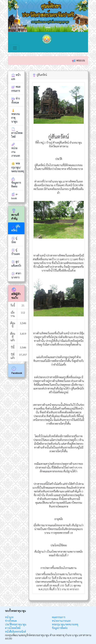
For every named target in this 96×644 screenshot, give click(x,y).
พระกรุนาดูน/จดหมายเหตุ (65, 624)
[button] (14, 16)
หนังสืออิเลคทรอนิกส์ (15, 632)
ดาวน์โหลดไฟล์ (13, 628)
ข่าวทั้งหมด (11, 621)
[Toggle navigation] (15, 48)
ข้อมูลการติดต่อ (60, 628)
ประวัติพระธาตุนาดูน (16, 624)
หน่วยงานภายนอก (61, 621)
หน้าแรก (9, 617)
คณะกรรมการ (59, 617)
